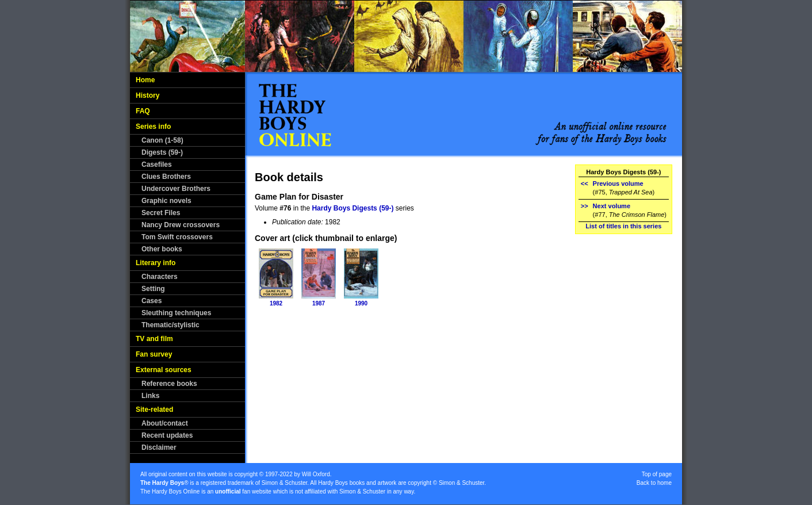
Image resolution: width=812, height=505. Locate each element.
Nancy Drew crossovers (181, 225)
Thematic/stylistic (171, 325)
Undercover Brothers (176, 189)
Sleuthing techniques (176, 313)
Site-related (154, 410)
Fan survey (154, 354)
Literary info (156, 263)
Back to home (654, 483)
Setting (153, 289)
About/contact (165, 423)
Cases (152, 301)
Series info (153, 127)
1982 (276, 303)
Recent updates (167, 435)
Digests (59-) (162, 152)
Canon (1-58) (162, 140)
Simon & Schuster (284, 483)
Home (145, 80)
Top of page (657, 474)
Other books (162, 249)
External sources (164, 370)
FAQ (143, 111)
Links (150, 396)
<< (585, 183)
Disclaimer (159, 447)
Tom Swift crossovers (177, 237)
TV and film (154, 339)
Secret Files (161, 213)
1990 (361, 303)
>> (585, 206)
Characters (160, 277)
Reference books (169, 384)
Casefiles (157, 164)
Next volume (612, 206)
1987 (319, 303)
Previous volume (618, 183)
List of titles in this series (623, 226)
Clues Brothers (166, 177)
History (148, 95)
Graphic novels (166, 201)
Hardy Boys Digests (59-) (353, 208)
